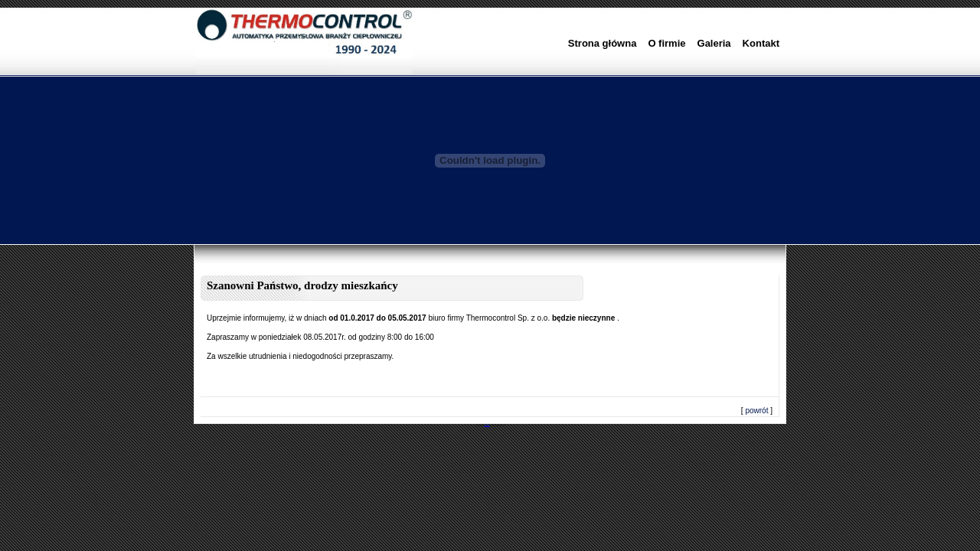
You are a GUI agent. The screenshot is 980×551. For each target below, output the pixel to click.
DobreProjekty (487, 425)
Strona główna (603, 43)
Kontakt (761, 43)
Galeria (714, 43)
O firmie (666, 43)
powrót (756, 411)
